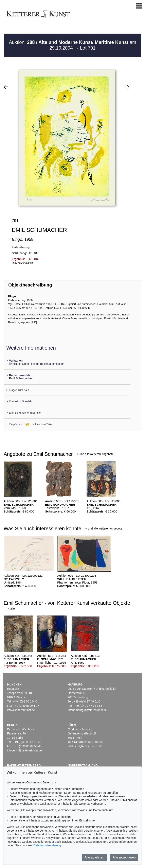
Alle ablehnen (94, 857)
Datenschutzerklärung (47, 845)
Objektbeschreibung (30, 285)
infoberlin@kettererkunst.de (24, 750)
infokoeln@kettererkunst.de (85, 746)
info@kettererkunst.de (21, 710)
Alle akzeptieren (124, 857)
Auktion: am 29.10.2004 (72, 45)
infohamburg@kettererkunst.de (87, 710)
